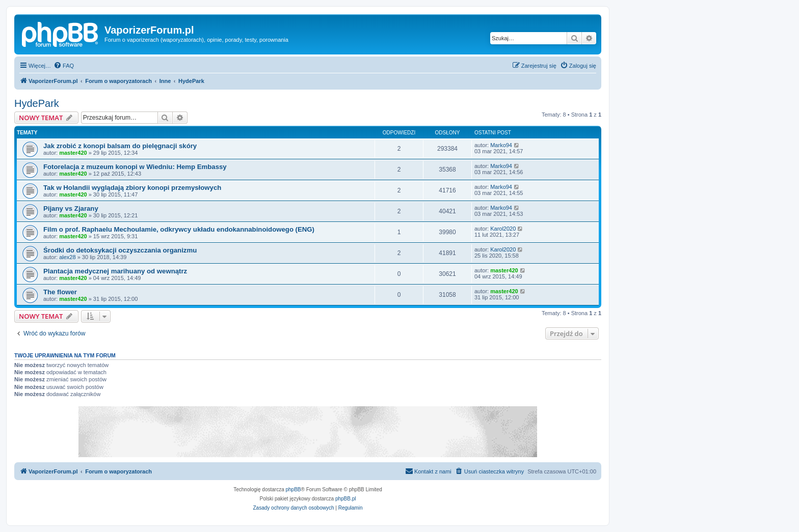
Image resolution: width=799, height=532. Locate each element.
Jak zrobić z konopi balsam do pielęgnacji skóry (120, 146)
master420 (73, 153)
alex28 (67, 257)
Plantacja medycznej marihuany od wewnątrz (115, 271)
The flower (60, 292)
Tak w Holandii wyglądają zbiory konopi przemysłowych (132, 188)
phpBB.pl (346, 499)
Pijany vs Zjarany (71, 208)
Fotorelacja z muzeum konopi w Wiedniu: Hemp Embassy (135, 167)
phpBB (294, 489)
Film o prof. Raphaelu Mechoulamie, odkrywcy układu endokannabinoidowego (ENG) (179, 229)
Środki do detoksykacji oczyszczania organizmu (120, 250)
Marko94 (501, 145)
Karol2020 (503, 229)
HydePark (37, 103)
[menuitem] (64, 66)
